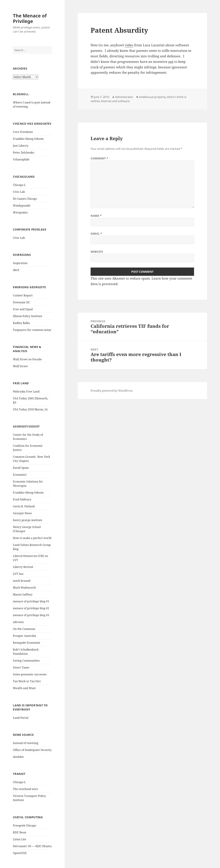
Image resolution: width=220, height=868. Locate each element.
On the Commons (24, 629)
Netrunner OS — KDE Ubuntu (32, 846)
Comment (99, 158)
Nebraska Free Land (26, 391)
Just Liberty (21, 146)
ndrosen (18, 622)
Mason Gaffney (23, 594)
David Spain (21, 468)
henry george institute (28, 520)
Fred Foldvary (22, 499)
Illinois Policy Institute (28, 316)
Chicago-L (19, 185)
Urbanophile (21, 159)
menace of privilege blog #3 (31, 615)
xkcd (16, 270)
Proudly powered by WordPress (112, 391)
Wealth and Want (24, 688)
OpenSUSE (20, 853)
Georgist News (22, 513)
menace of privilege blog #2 (31, 608)
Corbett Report (23, 295)
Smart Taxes (21, 667)
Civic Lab (19, 192)
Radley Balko (21, 323)
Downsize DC (21, 302)
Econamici (20, 475)
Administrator (124, 97)
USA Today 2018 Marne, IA (30, 409)
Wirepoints (20, 212)
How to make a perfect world (32, 538)
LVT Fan (18, 574)
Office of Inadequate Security (32, 750)
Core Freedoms (23, 132)
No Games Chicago (25, 199)
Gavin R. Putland (24, 506)
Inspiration (20, 263)
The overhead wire (25, 789)
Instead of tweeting (26, 743)
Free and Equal (23, 309)
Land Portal (21, 718)
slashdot (18, 757)
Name (96, 216)
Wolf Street (20, 366)
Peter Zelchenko (24, 153)
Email (96, 234)
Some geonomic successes (30, 674)
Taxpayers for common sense (32, 330)
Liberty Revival (23, 567)
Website (97, 252)
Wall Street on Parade (27, 359)
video (129, 45)
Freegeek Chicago (24, 825)
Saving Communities (26, 661)
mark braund (22, 581)
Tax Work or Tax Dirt (27, 681)
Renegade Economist (27, 643)
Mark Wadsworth (24, 588)
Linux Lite (20, 839)
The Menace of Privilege (30, 18)
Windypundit (22, 206)
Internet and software (115, 101)
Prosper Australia (24, 636)
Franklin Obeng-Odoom (28, 139)
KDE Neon (20, 832)
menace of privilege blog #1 (31, 601)
